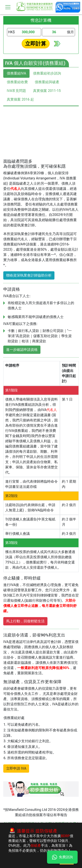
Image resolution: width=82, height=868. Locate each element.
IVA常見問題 (16, 91)
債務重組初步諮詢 (47, 73)
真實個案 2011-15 (47, 91)
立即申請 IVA (16, 768)
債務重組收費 (17, 82)
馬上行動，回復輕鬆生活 (25, 621)
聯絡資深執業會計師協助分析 (29, 275)
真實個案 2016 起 (20, 99)
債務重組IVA (16, 73)
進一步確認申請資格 (22, 350)
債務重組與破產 (47, 82)
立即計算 (36, 44)
